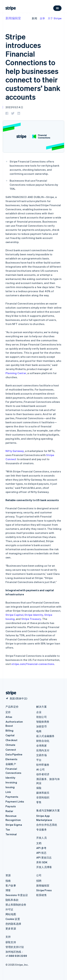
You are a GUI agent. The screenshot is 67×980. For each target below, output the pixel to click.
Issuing (10, 787)
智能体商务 (43, 722)
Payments (12, 797)
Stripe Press (44, 890)
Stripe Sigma (14, 825)
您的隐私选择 (13, 924)
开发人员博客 (44, 867)
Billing (9, 730)
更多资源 (11, 928)
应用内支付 (43, 750)
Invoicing (11, 782)
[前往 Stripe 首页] (10, 693)
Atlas (9, 717)
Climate (10, 745)
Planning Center (16, 373)
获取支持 (11, 942)
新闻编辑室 (13, 18)
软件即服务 (43, 765)
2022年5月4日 (14, 107)
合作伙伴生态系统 (47, 825)
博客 (8, 890)
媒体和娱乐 (43, 793)
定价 (8, 712)
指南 (8, 881)
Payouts (11, 806)
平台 (39, 760)
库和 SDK (42, 862)
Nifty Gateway (15, 451)
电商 (39, 731)
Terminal (11, 834)
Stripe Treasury (31, 619)
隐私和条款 (12, 900)
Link (8, 792)
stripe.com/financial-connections (33, 664)
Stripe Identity (34, 615)
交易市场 (41, 755)
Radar (9, 811)
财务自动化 (43, 741)
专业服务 (41, 829)
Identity (10, 778)
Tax (8, 829)
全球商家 (41, 745)
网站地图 (11, 914)
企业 (39, 712)
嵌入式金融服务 (45, 736)
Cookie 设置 (13, 919)
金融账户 (11, 764)
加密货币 (41, 726)
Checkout (12, 740)
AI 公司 (40, 769)
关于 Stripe (55, 18)
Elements (12, 759)
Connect (11, 750)
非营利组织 (43, 797)
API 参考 (41, 848)
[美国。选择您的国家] (16, 698)
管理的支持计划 (15, 947)
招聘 (39, 881)
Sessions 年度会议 (17, 895)
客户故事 (11, 885)
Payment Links (15, 801)
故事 (42, 18)
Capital (10, 735)
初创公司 (41, 717)
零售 (39, 802)
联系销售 (41, 895)
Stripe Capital (14, 615)
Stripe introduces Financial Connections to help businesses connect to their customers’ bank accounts (33, 67)
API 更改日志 (44, 857)
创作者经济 (43, 774)
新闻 (34, 18)
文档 (39, 843)
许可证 (9, 909)
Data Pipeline (14, 754)
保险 (39, 788)
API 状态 (41, 853)
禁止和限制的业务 (16, 905)
